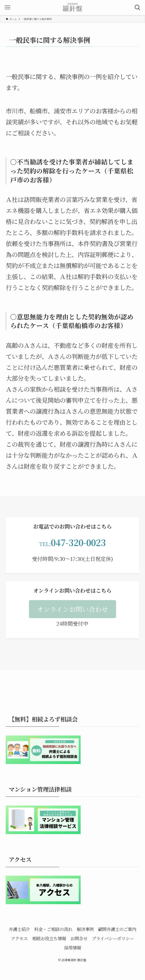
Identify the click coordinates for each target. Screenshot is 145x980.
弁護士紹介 (19, 929)
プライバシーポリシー (113, 938)
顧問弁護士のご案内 (117, 929)
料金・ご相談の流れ (53, 929)
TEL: (72, 544)
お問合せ (79, 938)
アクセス (19, 938)
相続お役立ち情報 (49, 938)
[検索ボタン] (138, 8)
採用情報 (73, 948)
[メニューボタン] (7, 8)
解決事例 (85, 929)
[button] (73, 609)
